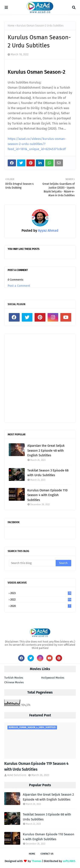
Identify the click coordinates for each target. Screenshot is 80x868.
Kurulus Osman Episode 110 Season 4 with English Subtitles (47, 495)
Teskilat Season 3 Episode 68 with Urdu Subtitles (48, 473)
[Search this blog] (32, 563)
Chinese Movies (14, 682)
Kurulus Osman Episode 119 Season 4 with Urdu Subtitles (36, 766)
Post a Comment (19, 286)
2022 (41, 599)
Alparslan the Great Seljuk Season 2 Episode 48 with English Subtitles (46, 450)
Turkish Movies (14, 678)
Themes (36, 861)
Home (11, 26)
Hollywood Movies (53, 678)
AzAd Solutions (17, 775)
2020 (41, 606)
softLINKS (69, 861)
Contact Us (47, 854)
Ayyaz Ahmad (48, 231)
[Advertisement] (40, 378)
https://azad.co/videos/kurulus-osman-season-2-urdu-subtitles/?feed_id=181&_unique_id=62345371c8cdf (37, 144)
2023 (41, 593)
